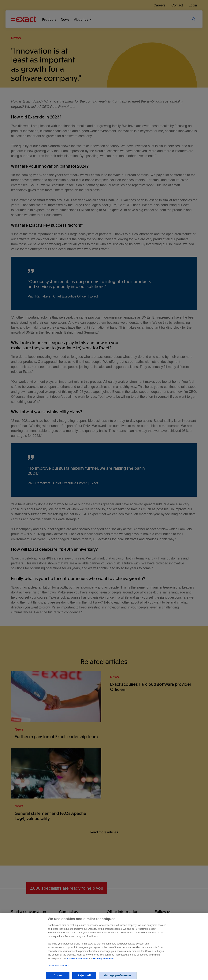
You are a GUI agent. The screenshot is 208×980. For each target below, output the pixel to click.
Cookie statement (77, 962)
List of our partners (58, 969)
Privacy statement (104, 962)
